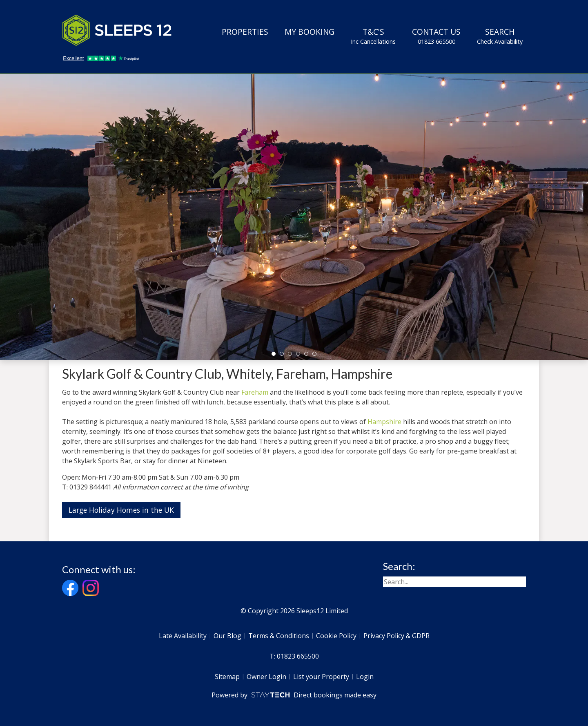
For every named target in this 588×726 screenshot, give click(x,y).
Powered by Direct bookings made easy (294, 695)
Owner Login (266, 677)
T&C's (373, 36)
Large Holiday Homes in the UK (121, 510)
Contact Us (436, 36)
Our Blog (227, 636)
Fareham (255, 392)
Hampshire (384, 422)
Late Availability (183, 636)
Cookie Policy (336, 636)
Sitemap (227, 677)
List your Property (321, 677)
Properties (245, 32)
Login (365, 677)
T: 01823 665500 (294, 656)
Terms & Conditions (279, 636)
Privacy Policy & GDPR (396, 636)
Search (500, 36)
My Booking (310, 32)
